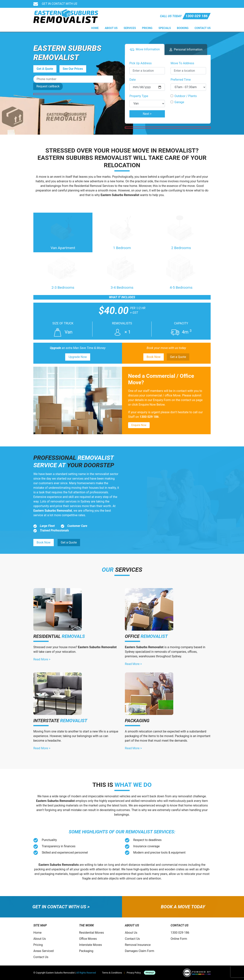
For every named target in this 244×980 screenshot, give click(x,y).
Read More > (42, 659)
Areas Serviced (43, 951)
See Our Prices (73, 69)
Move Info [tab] (145, 50)
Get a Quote (178, 357)
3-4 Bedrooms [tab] (122, 272)
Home (95, 28)
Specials (165, 28)
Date (133, 80)
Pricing (147, 28)
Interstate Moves (91, 945)
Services (130, 28)
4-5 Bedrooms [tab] (181, 272)
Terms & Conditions (112, 973)
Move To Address (182, 63)
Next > (147, 114)
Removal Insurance (138, 945)
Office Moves (88, 939)
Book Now (154, 357)
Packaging (86, 951)
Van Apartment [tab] (63, 232)
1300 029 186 (197, 16)
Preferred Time (181, 80)
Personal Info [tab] (186, 49)
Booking (183, 28)
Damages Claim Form (140, 951)
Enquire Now (139, 425)
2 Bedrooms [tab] (181, 232)
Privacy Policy (134, 973)
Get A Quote (45, 69)
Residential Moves (91, 933)
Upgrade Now (78, 357)
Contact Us (203, 28)
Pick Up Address (141, 63)
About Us (111, 28)
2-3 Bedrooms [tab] (63, 272)
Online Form (179, 939)
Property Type (139, 96)
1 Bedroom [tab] (122, 232)
